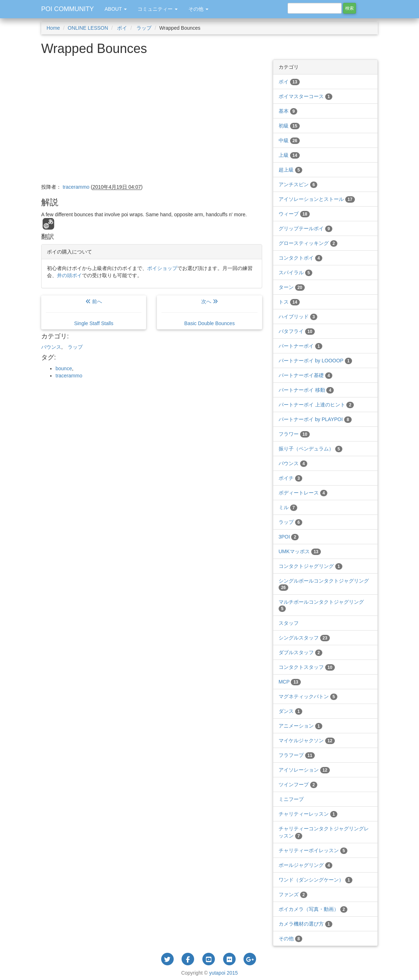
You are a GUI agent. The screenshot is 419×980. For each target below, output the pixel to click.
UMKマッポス (300, 551)
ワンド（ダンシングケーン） (316, 880)
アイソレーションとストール (317, 199)
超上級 (291, 170)
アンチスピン (298, 184)
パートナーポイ (301, 346)
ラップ (143, 28)
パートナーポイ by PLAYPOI (315, 419)
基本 (288, 111)
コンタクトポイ (301, 258)
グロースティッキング (308, 243)
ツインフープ (298, 785)
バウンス (51, 347)
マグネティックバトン (308, 696)
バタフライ (297, 331)
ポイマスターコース (306, 96)
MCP (290, 682)
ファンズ (293, 894)
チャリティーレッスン (308, 814)
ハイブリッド (298, 317)
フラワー (294, 434)
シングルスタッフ (304, 638)
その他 (291, 938)
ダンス (291, 711)
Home (53, 28)
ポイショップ (162, 268)
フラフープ (297, 755)
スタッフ (289, 623)
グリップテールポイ (306, 228)
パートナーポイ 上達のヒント (316, 405)
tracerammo (69, 376)
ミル (288, 507)
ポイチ (291, 478)
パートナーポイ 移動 (306, 390)
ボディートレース (303, 493)
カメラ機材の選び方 (306, 924)
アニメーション (301, 726)
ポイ (122, 28)
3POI (289, 537)
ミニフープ (291, 799)
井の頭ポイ (69, 275)
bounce (64, 368)
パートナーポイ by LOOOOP (316, 361)
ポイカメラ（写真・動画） (313, 909)
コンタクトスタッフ (307, 667)
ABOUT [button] (116, 9)
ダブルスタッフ (301, 652)
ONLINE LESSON (88, 28)
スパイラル (296, 272)
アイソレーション (304, 770)
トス (289, 302)
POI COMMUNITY (68, 9)
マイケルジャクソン (307, 740)
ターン (292, 287)
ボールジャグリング (306, 865)
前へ (94, 312)
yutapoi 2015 (223, 973)
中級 (289, 140)
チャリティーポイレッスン (313, 850)
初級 (289, 126)
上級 (289, 155)
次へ (209, 312)
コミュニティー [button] (158, 9)
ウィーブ (294, 214)
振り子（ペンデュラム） (311, 449)
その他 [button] (198, 9)
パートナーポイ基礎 (306, 375)
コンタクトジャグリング (311, 566)
